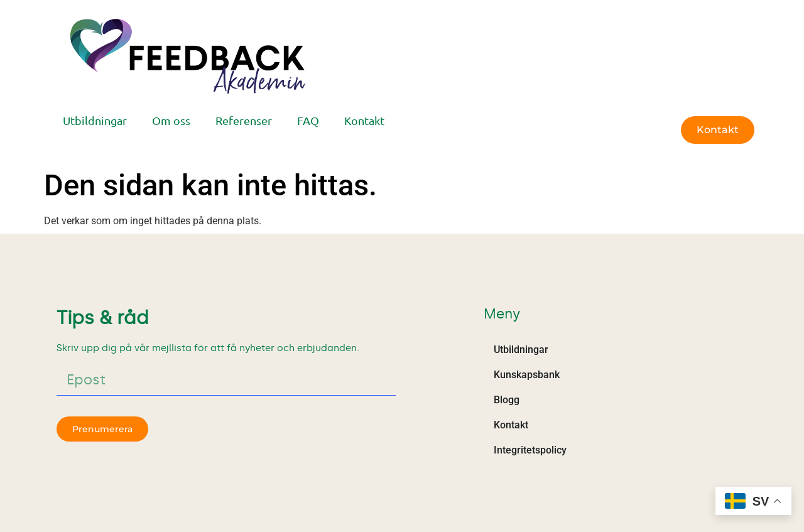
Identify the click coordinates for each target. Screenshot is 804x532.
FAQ (308, 120)
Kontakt (364, 120)
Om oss (171, 120)
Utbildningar (95, 120)
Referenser (244, 120)
